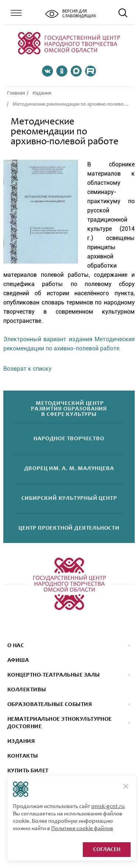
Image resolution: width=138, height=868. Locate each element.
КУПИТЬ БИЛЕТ (28, 771)
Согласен (107, 850)
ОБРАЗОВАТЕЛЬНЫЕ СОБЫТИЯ (50, 705)
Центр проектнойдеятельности (69, 528)
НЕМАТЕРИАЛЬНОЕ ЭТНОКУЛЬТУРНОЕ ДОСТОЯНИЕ (60, 723)
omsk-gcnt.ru (108, 807)
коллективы (27, 690)
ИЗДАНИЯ (21, 741)
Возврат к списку (27, 369)
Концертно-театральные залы (54, 675)
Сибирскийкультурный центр (69, 499)
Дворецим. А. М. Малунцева (69, 469)
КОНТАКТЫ (23, 756)
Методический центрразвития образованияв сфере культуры (69, 409)
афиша (18, 660)
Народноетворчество (69, 439)
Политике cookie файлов (82, 829)
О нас (16, 646)
